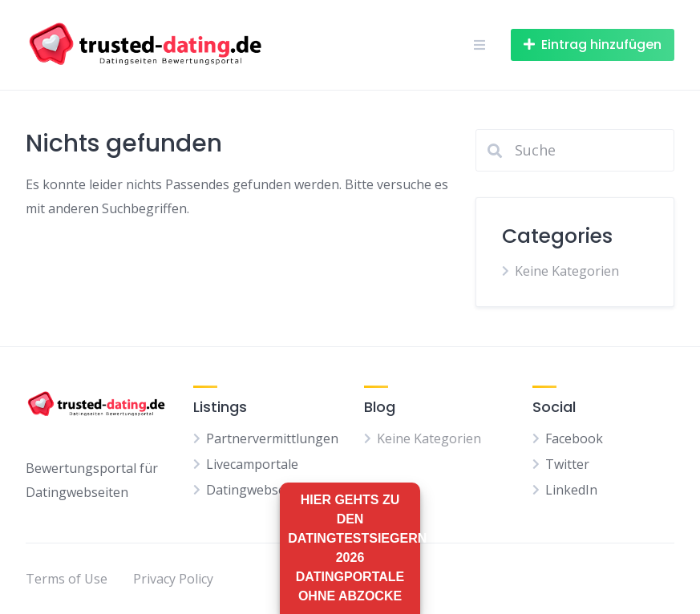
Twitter (567, 464)
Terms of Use (67, 579)
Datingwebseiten (257, 490)
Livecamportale (252, 464)
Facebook (574, 438)
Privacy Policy (173, 579)
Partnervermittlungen (272, 438)
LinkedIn (571, 490)
